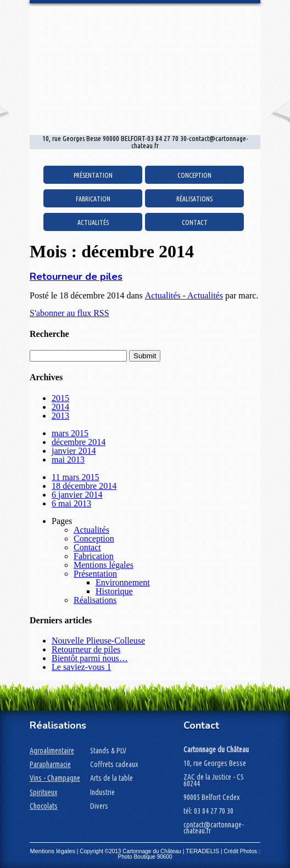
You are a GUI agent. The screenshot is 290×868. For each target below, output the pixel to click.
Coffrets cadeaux (114, 764)
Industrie (102, 792)
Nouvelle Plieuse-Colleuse (98, 641)
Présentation (93, 175)
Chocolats (44, 806)
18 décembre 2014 (84, 486)
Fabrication (93, 199)
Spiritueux (43, 792)
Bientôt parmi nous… (90, 658)
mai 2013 (68, 460)
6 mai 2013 (71, 503)
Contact (195, 222)
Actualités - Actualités (184, 295)
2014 (60, 407)
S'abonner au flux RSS (69, 313)
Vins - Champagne (55, 778)
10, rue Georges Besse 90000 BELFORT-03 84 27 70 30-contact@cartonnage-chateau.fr (145, 142)
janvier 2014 (74, 451)
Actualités (93, 222)
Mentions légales (104, 565)
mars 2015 (70, 433)
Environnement (123, 582)
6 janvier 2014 (77, 495)
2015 (60, 398)
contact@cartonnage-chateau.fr (214, 828)
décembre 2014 (79, 442)
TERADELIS (202, 851)
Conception (194, 175)
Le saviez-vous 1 (81, 667)
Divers (99, 806)
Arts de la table (111, 778)
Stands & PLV (108, 751)
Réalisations (194, 199)
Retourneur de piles (76, 277)
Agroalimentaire (52, 751)
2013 (60, 416)
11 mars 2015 (76, 477)
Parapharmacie (50, 764)
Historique (114, 591)
